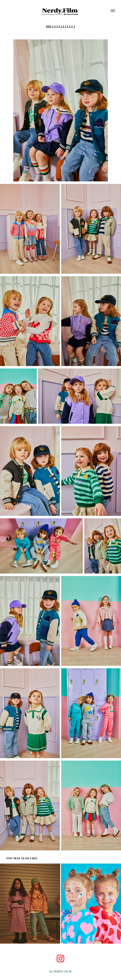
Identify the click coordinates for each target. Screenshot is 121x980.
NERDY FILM (62, 971)
